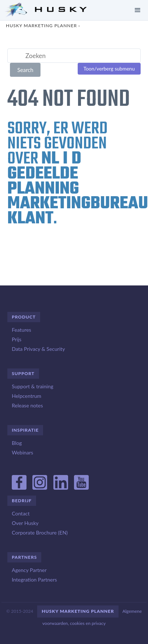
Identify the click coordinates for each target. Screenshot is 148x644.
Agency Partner (29, 570)
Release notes (27, 405)
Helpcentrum (27, 396)
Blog (17, 443)
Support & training (33, 386)
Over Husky (25, 523)
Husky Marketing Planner (41, 26)
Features (22, 330)
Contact (21, 513)
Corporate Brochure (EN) (40, 533)
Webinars (22, 452)
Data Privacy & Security (38, 349)
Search (25, 70)
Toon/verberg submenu (109, 69)
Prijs (17, 339)
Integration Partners (34, 580)
